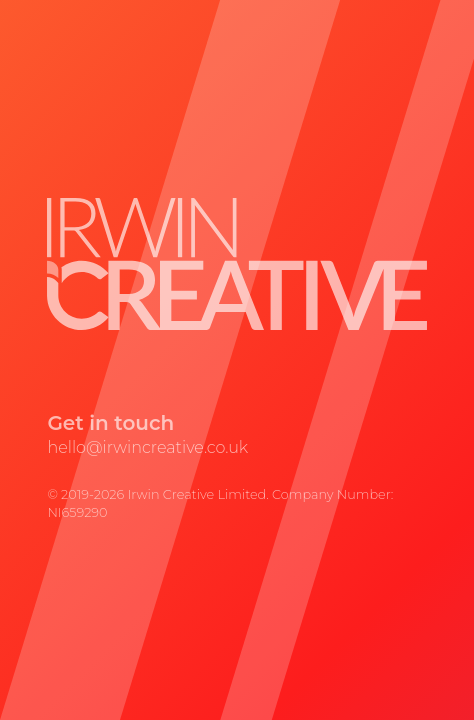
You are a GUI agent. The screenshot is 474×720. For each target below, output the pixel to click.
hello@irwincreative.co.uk (147, 447)
